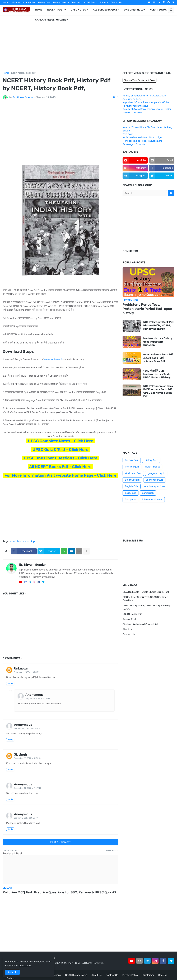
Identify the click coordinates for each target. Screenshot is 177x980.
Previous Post (12, 851)
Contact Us (116, 2)
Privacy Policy (130, 975)
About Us (96, 975)
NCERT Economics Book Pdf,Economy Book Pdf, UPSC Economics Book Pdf (158, 391)
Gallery (11, 978)
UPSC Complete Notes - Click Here (60, 441)
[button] (164, 10)
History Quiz (44, 2)
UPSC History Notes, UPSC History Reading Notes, (146, 607)
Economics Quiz (154, 480)
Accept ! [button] (12, 972)
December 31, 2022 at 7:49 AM (27, 788)
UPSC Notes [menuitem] (78, 10)
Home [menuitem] (39, 10)
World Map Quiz (133, 473)
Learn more (25, 965)
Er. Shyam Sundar (33, 565)
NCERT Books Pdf (132, 614)
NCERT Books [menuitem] (158, 10)
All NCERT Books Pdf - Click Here (60, 467)
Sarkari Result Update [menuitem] (51, 20)
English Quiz (132, 486)
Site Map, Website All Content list (140, 624)
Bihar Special (132, 480)
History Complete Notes (23, 2)
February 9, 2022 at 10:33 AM (27, 672)
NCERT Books (90, 2)
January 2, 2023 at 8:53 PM (26, 818)
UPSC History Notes (76, 975)
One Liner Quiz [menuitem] (133, 10)
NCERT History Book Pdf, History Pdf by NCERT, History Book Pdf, (159, 325)
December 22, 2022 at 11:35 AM (28, 758)
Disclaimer (148, 975)
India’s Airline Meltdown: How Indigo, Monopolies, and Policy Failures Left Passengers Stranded (142, 141)
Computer (130, 499)
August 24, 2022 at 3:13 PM (38, 698)
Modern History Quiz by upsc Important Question (158, 342)
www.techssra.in (54, 359)
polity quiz (131, 493)
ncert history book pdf (23, 73)
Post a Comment (60, 842)
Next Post (111, 851)
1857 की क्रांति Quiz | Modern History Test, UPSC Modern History (157, 374)
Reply (10, 683)
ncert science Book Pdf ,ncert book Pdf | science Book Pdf (158, 358)
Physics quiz (132, 467)
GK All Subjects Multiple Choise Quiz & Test (146, 592)
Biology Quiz (132, 460)
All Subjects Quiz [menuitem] (105, 10)
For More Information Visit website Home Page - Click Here (60, 475)
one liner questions (155, 486)
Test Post (128, 134)
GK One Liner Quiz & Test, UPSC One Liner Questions (145, 599)
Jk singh (20, 755)
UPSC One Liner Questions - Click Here (60, 458)
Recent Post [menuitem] (55, 10)
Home (6, 2)
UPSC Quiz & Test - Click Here (60, 450)
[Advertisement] (88, 43)
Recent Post (129, 619)
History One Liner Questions (67, 2)
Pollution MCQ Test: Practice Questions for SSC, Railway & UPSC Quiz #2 (59, 892)
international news (152, 499)
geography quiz (156, 473)
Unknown (21, 668)
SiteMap (104, 2)
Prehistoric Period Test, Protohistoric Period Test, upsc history (147, 309)
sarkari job (148, 493)
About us (127, 629)
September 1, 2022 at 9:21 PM (27, 728)
